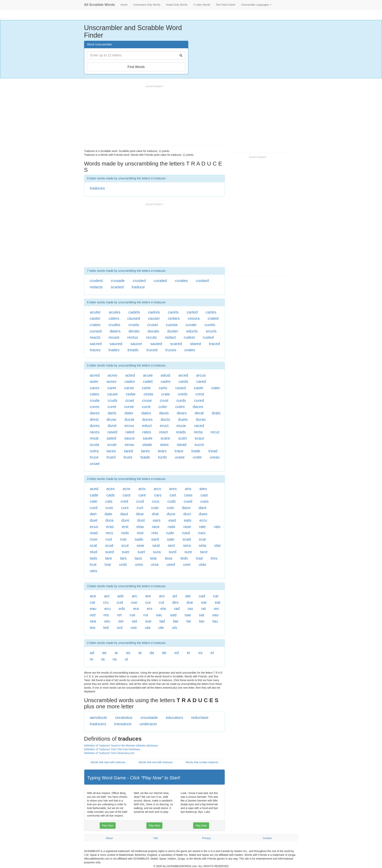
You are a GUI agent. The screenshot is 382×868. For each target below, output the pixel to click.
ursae (95, 463)
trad (199, 558)
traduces (97, 188)
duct (187, 514)
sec (107, 621)
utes (93, 571)
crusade (118, 281)
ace (93, 596)
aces (110, 489)
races (95, 432)
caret (112, 388)
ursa (155, 564)
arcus (201, 375)
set (134, 621)
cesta (148, 394)
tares (145, 451)
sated (111, 438)
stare (164, 445)
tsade (145, 457)
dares (95, 413)
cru (106, 602)
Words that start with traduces (108, 762)
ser (121, 621)
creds (183, 394)
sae (188, 615)
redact (170, 337)
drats (216, 413)
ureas (215, 457)
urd (120, 627)
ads (121, 596)
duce (171, 514)
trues (128, 457)
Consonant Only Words (147, 5)
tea (92, 627)
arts (188, 489)
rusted (208, 337)
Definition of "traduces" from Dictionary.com (109, 753)
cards (183, 381)
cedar (131, 394)
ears (157, 520)
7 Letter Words (202, 5)
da (152, 653)
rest (140, 533)
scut (125, 545)
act (107, 596)
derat (199, 413)
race (156, 527)
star (217, 545)
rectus (133, 337)
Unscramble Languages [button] (256, 5)
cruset (153, 325)
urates (190, 350)
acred (95, 375)
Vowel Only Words (177, 5)
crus (156, 501)
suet (141, 552)
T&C (156, 838)
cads (110, 495)
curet (112, 407)
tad (162, 621)
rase (187, 527)
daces (198, 407)
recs (109, 533)
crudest (96, 281)
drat (155, 514)
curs (125, 508)
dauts (164, 413)
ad (92, 653)
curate (191, 325)
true (93, 564)
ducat (129, 419)
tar (189, 621)
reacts (95, 337)
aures (112, 381)
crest (200, 394)
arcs (157, 489)
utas (203, 564)
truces (171, 350)
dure (125, 520)
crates (95, 325)
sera (187, 545)
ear (204, 602)
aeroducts (98, 717)
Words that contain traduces (202, 762)
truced (152, 350)
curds (181, 400)
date (108, 514)
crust (164, 400)
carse (129, 388)
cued (188, 501)
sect (171, 545)
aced (94, 489)
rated (130, 432)
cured (199, 400)
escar (181, 426)
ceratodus (124, 717)
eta (163, 609)
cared (201, 381)
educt (147, 426)
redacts (96, 287)
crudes (114, 325)
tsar (108, 564)
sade (139, 539)
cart (173, 495)
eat (217, 602)
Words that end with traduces (156, 762)
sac (159, 615)
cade (94, 495)
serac (129, 445)
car (216, 596)
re (92, 659)
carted (192, 312)
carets (173, 312)
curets (210, 325)
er (189, 653)
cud (120, 602)
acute (148, 375)
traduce (138, 287)
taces (111, 451)
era (136, 609)
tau (215, 621)
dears (182, 413)
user (187, 564)
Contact (267, 838)
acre (127, 489)
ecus (94, 527)
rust (109, 539)
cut (161, 602)
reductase (200, 717)
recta (198, 432)
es (200, 653)
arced (183, 375)
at (140, 653)
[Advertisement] (152, 117)
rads (171, 527)
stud (93, 552)
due (190, 602)
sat (202, 615)
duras (201, 419)
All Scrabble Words (100, 5)
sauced (116, 344)
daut (124, 514)
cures (95, 407)
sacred (96, 344)
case (188, 495)
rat (203, 609)
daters (115, 331)
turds (162, 457)
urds (123, 564)
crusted (139, 281)
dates (146, 413)
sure (188, 552)
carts (163, 388)
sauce (130, 438)
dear (140, 514)
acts (142, 489)
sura (157, 552)
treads (133, 350)
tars (123, 558)
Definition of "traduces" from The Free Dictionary (112, 749)
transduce (123, 724)
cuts (170, 508)
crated (213, 318)
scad (187, 539)
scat (93, 545)
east (172, 520)
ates (203, 489)
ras (190, 609)
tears (162, 451)
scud (109, 545)
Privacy (206, 838)
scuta (94, 445)
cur (148, 602)
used (171, 564)
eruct (164, 426)
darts (112, 413)
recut (215, 432)
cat (92, 602)
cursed (96, 331)
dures (95, 426)
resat (94, 438)
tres (214, 558)
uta (148, 627)
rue (132, 615)
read (94, 533)
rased (112, 432)
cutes (180, 407)
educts (192, 331)
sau (215, 615)
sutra (94, 451)
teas (169, 558)
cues (204, 501)
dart (93, 514)
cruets (134, 325)
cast (204, 495)
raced (199, 426)
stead (182, 445)
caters (114, 318)
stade (147, 445)
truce (94, 457)
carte (146, 388)
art (175, 596)
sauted (156, 344)
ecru (203, 520)
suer (126, 552)
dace (186, 508)
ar (116, 653)
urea (139, 564)
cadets (134, 312)
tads (93, 558)
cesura (194, 318)
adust (165, 375)
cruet (130, 400)
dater (129, 413)
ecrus (129, 426)
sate (171, 539)
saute (148, 438)
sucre (199, 445)
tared (129, 451)
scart (182, 438)
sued (110, 552)
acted (130, 375)
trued (111, 457)
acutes (115, 312)
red (93, 615)
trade (196, 451)
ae (104, 653)
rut (146, 615)
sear (141, 545)
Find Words (136, 67)
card (127, 495)
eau (93, 609)
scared (176, 344)
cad (202, 596)
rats (217, 527)
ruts (123, 539)
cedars (174, 318)
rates (147, 432)
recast (114, 337)
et (212, 653)
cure (109, 508)
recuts (151, 337)
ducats (153, 331)
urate (197, 457)
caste (198, 388)
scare (165, 438)
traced (214, 344)
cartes (211, 312)
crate (165, 394)
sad (173, 615)
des (175, 602)
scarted (117, 287)
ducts (165, 419)
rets (155, 533)
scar (203, 539)
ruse (94, 539)
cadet (148, 381)
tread (213, 451)
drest (94, 419)
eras (110, 527)
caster (95, 318)
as (128, 653)
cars (158, 495)
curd (94, 508)
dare (203, 508)
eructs (211, 331)
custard (202, 281)
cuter (163, 407)
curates (181, 281)
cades (130, 381)
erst (125, 527)
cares (95, 388)
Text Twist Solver (226, 5)
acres (112, 375)
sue (148, 621)
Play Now (108, 826)
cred (124, 501)
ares (173, 489)
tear (154, 558)
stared (195, 344)
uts (175, 627)
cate (93, 501)
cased (181, 388)
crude (95, 400)
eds (122, 609)
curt (140, 508)
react (164, 432)
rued (186, 533)
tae (176, 621)
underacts (148, 724)
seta (203, 545)
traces (95, 350)
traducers (98, 724)
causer (154, 318)
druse (112, 419)
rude (170, 533)
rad (177, 609)
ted (106, 627)
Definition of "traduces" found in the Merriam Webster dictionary (121, 746)
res (106, 615)
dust (141, 520)
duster (173, 331)
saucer (136, 344)
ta (103, 659)
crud (140, 501)
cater (216, 388)
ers (150, 609)
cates (94, 394)
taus (138, 558)
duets (183, 419)
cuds (172, 501)
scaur (199, 438)
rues (202, 533)
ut (127, 659)
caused (134, 318)
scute (112, 445)
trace (179, 451)
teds (184, 558)
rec (217, 609)
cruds (112, 400)
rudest (189, 337)
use (134, 627)
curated (160, 281)
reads (181, 432)
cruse (147, 400)
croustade (149, 717)
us (115, 659)
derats (134, 331)
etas (140, 527)
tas (202, 621)
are (148, 596)
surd (173, 552)
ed (177, 653)
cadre (166, 381)
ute (161, 627)
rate (202, 527)
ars (162, 596)
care (142, 495)
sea (93, 621)
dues (203, 514)
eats (188, 520)
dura (109, 520)
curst (146, 407)
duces (147, 419)
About (109, 838)
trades (114, 350)
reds (125, 533)
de (164, 653)
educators (174, 717)
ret (119, 615)
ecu (108, 609)
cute (155, 508)
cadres (154, 312)
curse (129, 407)
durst (112, 426)
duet (94, 520)
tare (109, 558)
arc (134, 596)
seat (156, 545)
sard (155, 539)
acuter (95, 312)
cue (134, 602)
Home (124, 5)
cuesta (172, 325)
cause (112, 394)
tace (204, 552)
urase (180, 457)
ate (188, 596)
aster (94, 381)
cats (109, 501)
